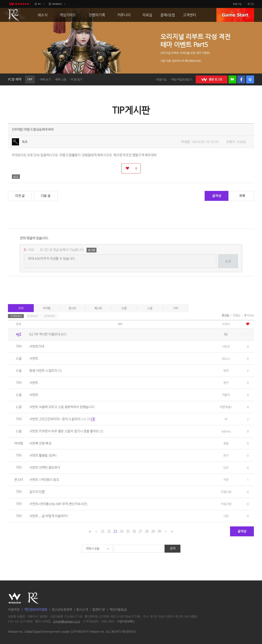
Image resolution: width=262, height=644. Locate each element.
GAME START (235, 15)
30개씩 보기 (33, 316)
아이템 (47, 308)
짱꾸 (226, 383)
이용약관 (14, 610)
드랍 (124, 308)
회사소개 (82, 610)
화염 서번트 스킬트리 (45, 371)
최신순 (225, 315)
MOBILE (57, 4)
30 (159, 531)
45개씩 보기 (50, 316)
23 (115, 531)
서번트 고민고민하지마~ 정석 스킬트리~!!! (62, 419)
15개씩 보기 (16, 316)
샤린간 (226, 346)
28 (147, 531)
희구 (226, 455)
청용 (226, 443)
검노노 (226, 358)
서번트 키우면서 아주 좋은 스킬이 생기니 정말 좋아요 (66, 431)
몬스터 (72, 308)
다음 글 (46, 196)
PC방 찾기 (77, 79)
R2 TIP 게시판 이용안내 (48, 334)
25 (128, 531)
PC (40, 4)
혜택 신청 (61, 79)
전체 (21, 308)
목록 (242, 196)
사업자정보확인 (126, 622)
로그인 (251, 4)
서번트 (34, 358)
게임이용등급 (118, 610)
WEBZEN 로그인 (212, 79)
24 (122, 531)
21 (103, 531)
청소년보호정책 (62, 610)
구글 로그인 (250, 79)
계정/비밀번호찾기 (182, 79)
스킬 (150, 308)
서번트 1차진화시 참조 (44, 480)
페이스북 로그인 (241, 79)
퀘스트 (98, 308)
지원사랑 (226, 492)
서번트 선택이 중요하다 (45, 468)
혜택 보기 (46, 79)
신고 (16, 177)
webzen (19, 4)
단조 (226, 468)
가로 (226, 516)
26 (134, 531)
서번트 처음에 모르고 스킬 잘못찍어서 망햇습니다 (62, 407)
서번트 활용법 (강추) (43, 455)
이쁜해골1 (226, 407)
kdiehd (226, 431)
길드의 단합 (37, 492)
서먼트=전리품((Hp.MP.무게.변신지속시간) (58, 504)
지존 (226, 480)
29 (153, 531)
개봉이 (226, 395)
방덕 (226, 371)
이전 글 (20, 196)
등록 (228, 261)
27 (140, 531)
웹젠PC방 (99, 610)
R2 (14, 15)
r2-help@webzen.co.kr (67, 622)
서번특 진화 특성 (40, 443)
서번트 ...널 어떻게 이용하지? (49, 516)
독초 (25, 142)
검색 (173, 548)
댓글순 (237, 315)
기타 (176, 308)
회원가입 (237, 4)
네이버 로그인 (232, 79)
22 (109, 531)
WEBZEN (15, 598)
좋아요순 (249, 315)
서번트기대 (37, 346)
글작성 (217, 196)
